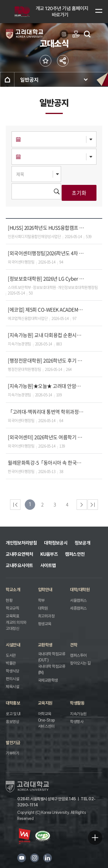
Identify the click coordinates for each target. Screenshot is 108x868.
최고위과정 (46, 616)
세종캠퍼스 (78, 608)
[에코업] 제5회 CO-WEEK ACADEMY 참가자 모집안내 (46, 309)
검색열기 (87, 34)
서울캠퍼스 (78, 600)
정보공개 (82, 543)
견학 (74, 645)
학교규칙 (12, 608)
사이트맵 (48, 566)
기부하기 (12, 753)
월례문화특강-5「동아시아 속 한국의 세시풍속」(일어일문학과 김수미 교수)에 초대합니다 (46, 462)
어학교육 (45, 714)
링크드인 (48, 858)
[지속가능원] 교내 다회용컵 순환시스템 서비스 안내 (46, 335)
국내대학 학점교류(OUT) (52, 657)
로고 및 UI (13, 714)
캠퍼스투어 (78, 655)
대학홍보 (13, 703)
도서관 (11, 655)
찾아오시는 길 (80, 663)
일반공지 (29, 80)
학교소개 (13, 590)
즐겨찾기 (46, 61)
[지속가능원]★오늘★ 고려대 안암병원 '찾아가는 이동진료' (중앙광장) (46, 386)
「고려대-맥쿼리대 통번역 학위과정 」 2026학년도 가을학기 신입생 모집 (46, 412)
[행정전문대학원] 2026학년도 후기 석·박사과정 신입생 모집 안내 (46, 360)
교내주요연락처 (19, 554)
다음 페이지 (82, 505)
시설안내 (13, 645)
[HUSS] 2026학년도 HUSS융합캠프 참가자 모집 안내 (46, 228)
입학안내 (45, 590)
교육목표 (12, 616)
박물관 (11, 663)
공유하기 (63, 61)
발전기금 (13, 743)
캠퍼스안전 (75, 554)
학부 (41, 600)
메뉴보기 (99, 11)
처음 (15, 505)
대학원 (43, 608)
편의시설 (12, 679)
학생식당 (12, 671)
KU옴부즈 (49, 554)
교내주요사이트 (19, 566)
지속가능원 (78, 714)
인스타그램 (35, 858)
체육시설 (12, 687)
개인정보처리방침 (21, 543)
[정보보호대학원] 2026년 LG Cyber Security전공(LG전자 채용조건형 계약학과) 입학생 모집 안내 (46, 278)
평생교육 (45, 624)
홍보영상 (12, 722)
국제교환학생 (48, 680)
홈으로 (7, 80)
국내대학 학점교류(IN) (52, 669)
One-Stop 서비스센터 (47, 723)
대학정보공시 (56, 543)
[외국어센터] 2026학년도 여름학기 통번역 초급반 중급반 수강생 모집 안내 (46, 437)
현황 (9, 600)
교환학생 (45, 645)
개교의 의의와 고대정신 (16, 625)
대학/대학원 (80, 590)
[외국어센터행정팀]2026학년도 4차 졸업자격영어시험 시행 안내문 (46, 253)
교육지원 (45, 703)
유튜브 (22, 858)
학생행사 (77, 722)
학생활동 (77, 703)
